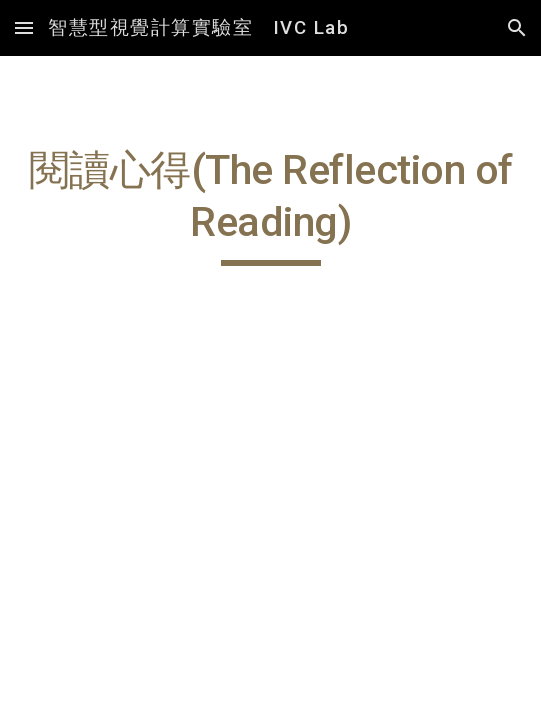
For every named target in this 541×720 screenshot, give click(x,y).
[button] (24, 27)
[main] (270, 205)
